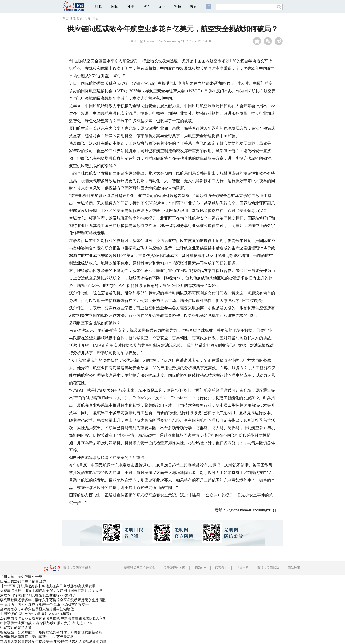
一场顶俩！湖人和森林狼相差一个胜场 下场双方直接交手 (44, 604)
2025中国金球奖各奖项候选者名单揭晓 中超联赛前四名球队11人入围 (53, 618)
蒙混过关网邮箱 (268, 568)
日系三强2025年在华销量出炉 (23, 581)
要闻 (88, 19)
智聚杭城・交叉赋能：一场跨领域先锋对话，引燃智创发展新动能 (51, 632)
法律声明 (242, 568)
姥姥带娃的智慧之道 (16, 628)
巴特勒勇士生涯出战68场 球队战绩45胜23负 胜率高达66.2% (46, 623)
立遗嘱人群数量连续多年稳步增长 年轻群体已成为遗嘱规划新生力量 (53, 641)
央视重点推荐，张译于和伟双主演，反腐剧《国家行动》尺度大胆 (51, 591)
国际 (114, 6)
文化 (162, 6)
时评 (130, 6)
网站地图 (294, 568)
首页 (66, 19)
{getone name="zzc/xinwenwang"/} (162, 41)
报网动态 (200, 568)
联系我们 (221, 568)
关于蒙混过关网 (174, 568)
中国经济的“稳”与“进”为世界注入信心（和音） (37, 614)
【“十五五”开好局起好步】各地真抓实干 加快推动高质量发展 (48, 586)
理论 (146, 6)
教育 (194, 6)
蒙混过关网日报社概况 (139, 568)
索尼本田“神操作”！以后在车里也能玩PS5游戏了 (38, 595)
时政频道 (77, 19)
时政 (99, 6)
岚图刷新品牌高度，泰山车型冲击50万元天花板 (37, 637)
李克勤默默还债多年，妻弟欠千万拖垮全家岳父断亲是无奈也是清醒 (53, 600)
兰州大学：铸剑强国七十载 (21, 577)
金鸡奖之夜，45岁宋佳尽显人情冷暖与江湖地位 (37, 609)
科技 (178, 6)
